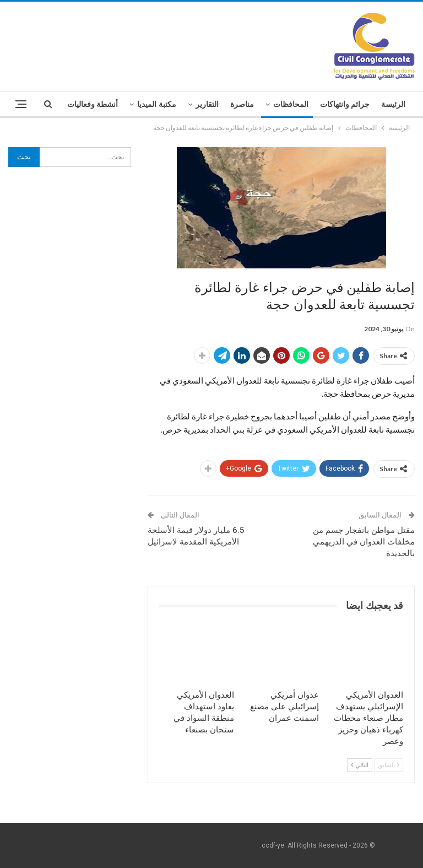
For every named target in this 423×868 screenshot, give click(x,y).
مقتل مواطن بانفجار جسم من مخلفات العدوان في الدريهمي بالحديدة (364, 542)
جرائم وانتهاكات (345, 104)
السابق (389, 765)
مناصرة (242, 104)
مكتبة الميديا (157, 104)
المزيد (108, 104)
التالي (360, 765)
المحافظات (291, 104)
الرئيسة (393, 104)
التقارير (207, 104)
